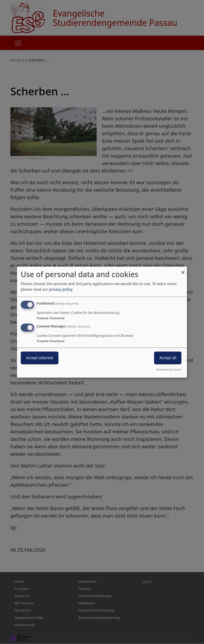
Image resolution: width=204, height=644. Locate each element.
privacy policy (61, 289)
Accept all (168, 358)
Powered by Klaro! (169, 369)
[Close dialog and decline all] (183, 270)
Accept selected (40, 358)
